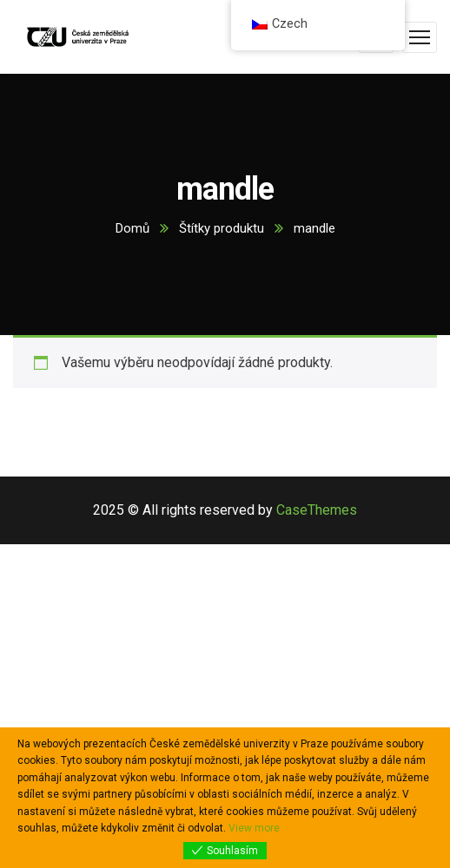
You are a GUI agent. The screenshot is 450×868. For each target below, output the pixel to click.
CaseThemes (317, 510)
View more (254, 828)
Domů (132, 228)
